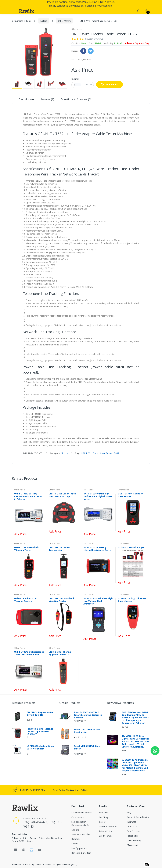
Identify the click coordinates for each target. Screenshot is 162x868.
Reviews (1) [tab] (47, 99)
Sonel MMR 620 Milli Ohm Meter (87, 747)
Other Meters (64, 21)
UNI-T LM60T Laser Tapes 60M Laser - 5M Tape (62, 495)
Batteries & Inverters (81, 853)
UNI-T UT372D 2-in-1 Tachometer (59, 549)
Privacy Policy (105, 831)
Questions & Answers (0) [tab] (76, 99)
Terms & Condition (108, 827)
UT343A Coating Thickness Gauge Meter (132, 600)
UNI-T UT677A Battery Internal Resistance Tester (98, 549)
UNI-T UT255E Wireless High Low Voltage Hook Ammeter (98, 601)
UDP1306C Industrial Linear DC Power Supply (41, 747)
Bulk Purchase (134, 831)
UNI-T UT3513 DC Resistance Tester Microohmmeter (29, 653)
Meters (44, 21)
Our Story (104, 817)
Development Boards (82, 813)
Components (78, 817)
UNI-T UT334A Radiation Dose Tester (131, 495)
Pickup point (133, 836)
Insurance (132, 822)
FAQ (129, 813)
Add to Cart (109, 85)
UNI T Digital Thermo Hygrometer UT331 (60, 653)
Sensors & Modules (81, 834)
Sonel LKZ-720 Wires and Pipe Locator (87, 731)
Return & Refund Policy (138, 817)
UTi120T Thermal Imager (131, 547)
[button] (130, 11)
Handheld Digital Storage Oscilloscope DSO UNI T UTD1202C (40, 731)
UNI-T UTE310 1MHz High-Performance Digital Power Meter (98, 496)
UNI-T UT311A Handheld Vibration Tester (27, 549)
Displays (75, 830)
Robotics (76, 839)
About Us (103, 813)
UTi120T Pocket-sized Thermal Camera (26, 600)
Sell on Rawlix (105, 836)
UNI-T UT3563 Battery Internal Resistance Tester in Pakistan (28, 496)
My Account (133, 845)
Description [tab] (26, 99)
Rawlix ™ (16, 865)
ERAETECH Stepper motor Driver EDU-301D (40, 714)
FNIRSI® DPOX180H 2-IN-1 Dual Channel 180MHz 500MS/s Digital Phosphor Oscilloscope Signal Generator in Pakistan (135, 718)
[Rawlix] (27, 11)
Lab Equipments (79, 848)
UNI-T (98, 43)
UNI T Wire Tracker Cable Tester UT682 (100, 453)
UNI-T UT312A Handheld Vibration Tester (61, 600)
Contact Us (132, 827)
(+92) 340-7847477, (35, 822)
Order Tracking (134, 840)
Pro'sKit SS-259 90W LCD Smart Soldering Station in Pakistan (88, 715)
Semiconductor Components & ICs (80, 823)
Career (102, 822)
